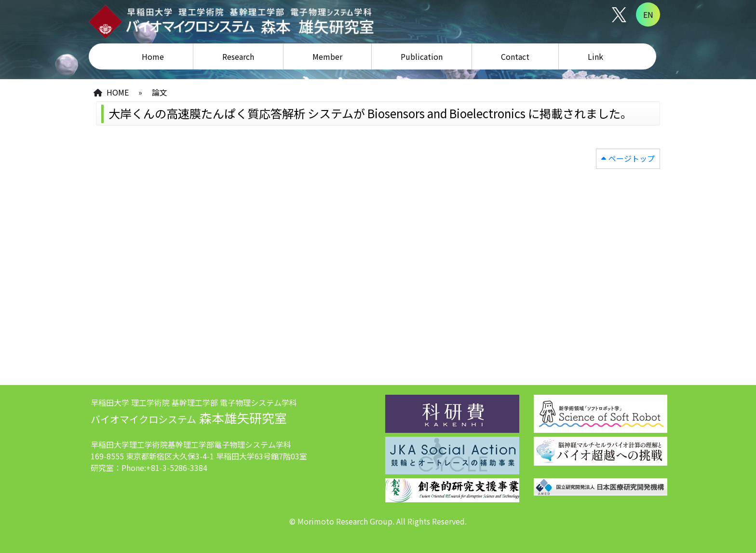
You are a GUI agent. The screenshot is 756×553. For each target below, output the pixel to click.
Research (238, 56)
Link (595, 56)
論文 (160, 92)
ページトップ (632, 158)
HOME (118, 92)
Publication (422, 56)
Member (327, 56)
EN (648, 14)
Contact (515, 56)
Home (153, 56)
